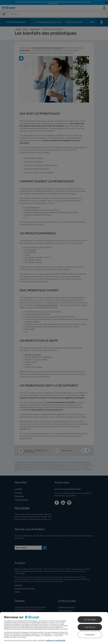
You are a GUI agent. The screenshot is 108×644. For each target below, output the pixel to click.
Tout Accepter (90, 620)
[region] (54, 628)
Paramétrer (90, 635)
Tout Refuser (90, 627)
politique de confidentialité (56, 641)
